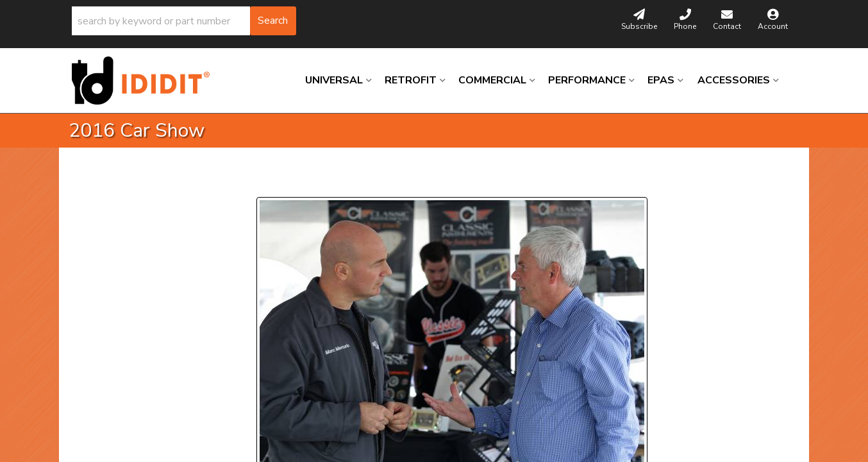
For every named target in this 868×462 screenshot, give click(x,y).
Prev (274, 181)
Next (380, 181)
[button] (184, 21)
